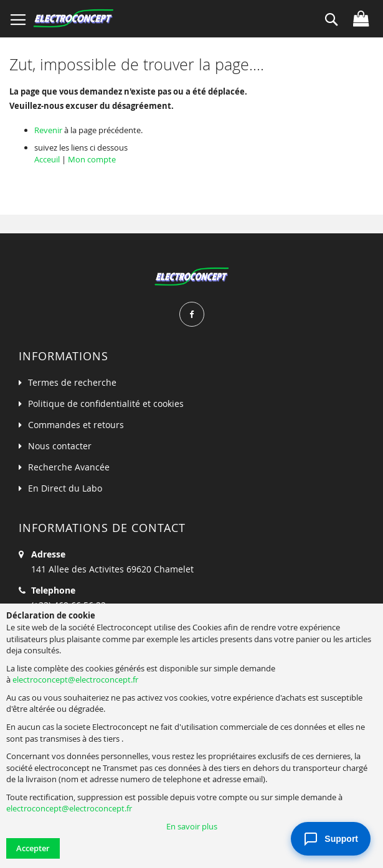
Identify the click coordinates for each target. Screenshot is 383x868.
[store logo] (73, 19)
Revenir (48, 130)
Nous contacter (60, 446)
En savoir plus (192, 826)
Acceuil (47, 159)
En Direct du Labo (65, 488)
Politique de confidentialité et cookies (106, 404)
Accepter (33, 848)
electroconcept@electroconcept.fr (75, 679)
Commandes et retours (76, 425)
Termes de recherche (72, 382)
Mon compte (92, 159)
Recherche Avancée (69, 467)
